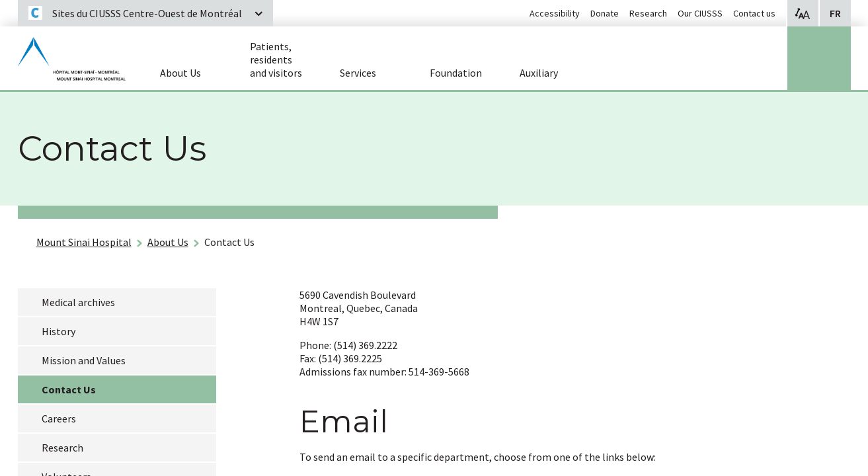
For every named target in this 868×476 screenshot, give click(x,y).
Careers (59, 418)
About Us (168, 242)
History (59, 331)
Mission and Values (84, 360)
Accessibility (555, 13)
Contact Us (229, 242)
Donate (605, 13)
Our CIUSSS (700, 13)
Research (648, 13)
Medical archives (78, 302)
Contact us (754, 13)
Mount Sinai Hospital (84, 242)
